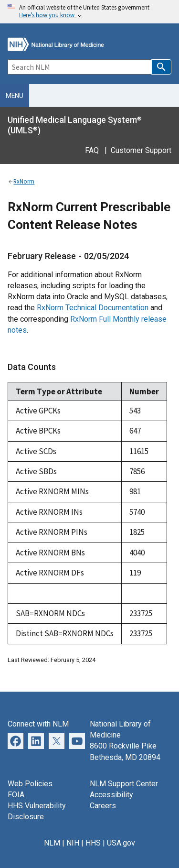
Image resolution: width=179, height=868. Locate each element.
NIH (73, 843)
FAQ (92, 150)
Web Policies (30, 784)
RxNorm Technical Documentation (93, 308)
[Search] (79, 67)
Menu (15, 96)
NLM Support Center (124, 784)
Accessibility (111, 795)
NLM (52, 843)
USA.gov (121, 843)
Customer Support (141, 150)
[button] (161, 67)
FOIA (16, 795)
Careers (103, 806)
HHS (93, 843)
